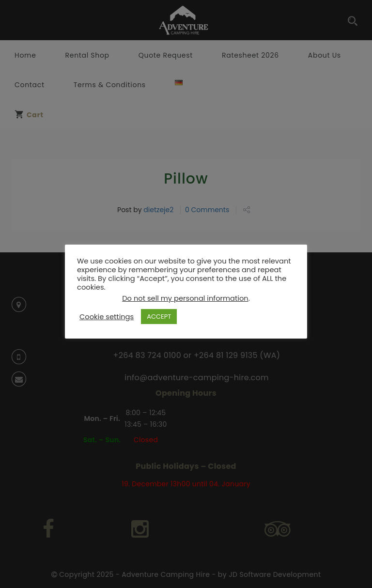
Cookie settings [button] (107, 317)
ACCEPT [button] (159, 317)
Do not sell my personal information (185, 298)
